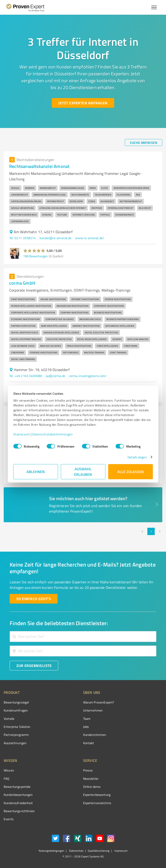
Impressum (22, 434)
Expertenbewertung (97, 795)
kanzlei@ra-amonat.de (56, 238)
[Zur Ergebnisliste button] (34, 666)
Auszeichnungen (15, 743)
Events (9, 819)
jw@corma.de (55, 376)
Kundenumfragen (16, 710)
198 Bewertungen (35, 256)
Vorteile (9, 719)
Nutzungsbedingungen (51, 851)
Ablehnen (36, 472)
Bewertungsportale (17, 787)
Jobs (86, 727)
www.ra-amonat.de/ (90, 238)
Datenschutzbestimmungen (53, 434)
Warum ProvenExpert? (99, 702)
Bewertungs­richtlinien (19, 811)
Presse (88, 770)
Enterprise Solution (17, 727)
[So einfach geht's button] (34, 599)
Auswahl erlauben (83, 472)
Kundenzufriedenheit (18, 803)
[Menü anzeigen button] (154, 7)
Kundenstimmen (95, 735)
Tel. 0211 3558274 (23, 238)
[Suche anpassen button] (144, 142)
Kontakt (89, 743)
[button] (34, 251)
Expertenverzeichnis (97, 803)
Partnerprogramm (16, 735)
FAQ (6, 779)
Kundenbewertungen (18, 795)
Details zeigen (137, 457)
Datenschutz (76, 851)
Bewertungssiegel (16, 702)
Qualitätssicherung (99, 851)
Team (87, 719)
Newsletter (91, 779)
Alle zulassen (131, 472)
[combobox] (83, 637)
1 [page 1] (151, 531)
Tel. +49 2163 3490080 (26, 376)
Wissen (9, 770)
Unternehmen (93, 710)
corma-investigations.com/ (88, 376)
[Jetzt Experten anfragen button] (83, 103)
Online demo (92, 787)
